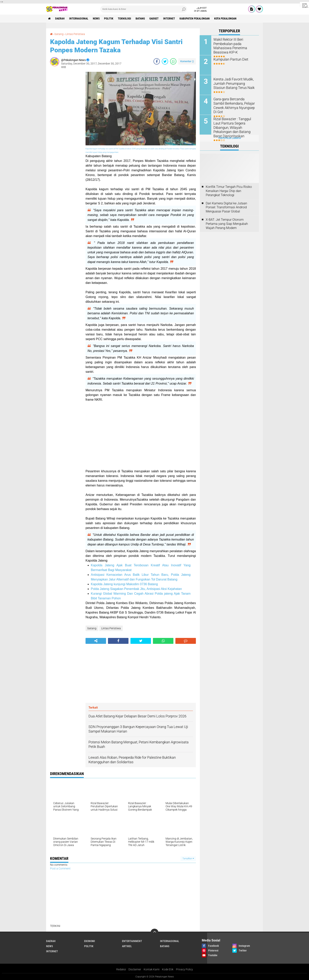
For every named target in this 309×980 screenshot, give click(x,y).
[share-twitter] (165, 61)
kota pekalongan (226, 18)
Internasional (79, 18)
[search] (144, 9)
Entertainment (132, 941)
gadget (154, 18)
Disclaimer (135, 969)
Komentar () (187, 61)
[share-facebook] (157, 61)
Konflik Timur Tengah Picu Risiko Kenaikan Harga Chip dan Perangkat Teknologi (229, 191)
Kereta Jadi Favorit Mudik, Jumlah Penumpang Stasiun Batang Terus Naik (233, 83)
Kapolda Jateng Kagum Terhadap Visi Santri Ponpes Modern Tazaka (116, 46)
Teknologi (125, 18)
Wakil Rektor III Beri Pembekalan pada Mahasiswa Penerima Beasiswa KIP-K (235, 43)
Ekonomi (90, 941)
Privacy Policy (184, 969)
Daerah (60, 18)
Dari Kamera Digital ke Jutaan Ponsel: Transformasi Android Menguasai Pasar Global (226, 207)
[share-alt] (96, 640)
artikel (127, 946)
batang (140, 18)
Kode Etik (168, 969)
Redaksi (121, 969)
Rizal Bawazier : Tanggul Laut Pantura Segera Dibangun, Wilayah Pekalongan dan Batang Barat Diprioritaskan (234, 125)
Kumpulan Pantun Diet (229, 59)
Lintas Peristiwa (75, 34)
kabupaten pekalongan (195, 18)
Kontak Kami (152, 969)
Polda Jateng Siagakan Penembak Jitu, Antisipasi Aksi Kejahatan (136, 588)
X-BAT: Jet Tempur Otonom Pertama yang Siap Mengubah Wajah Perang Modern (227, 224)
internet (169, 18)
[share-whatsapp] (173, 61)
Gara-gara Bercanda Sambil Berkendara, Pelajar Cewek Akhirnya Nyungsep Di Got (233, 103)
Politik (109, 18)
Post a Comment (60, 868)
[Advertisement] (66, 131)
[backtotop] (154, 932)
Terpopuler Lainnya (229, 138)
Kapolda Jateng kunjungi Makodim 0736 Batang (124, 584)
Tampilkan (188, 858)
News (96, 18)
